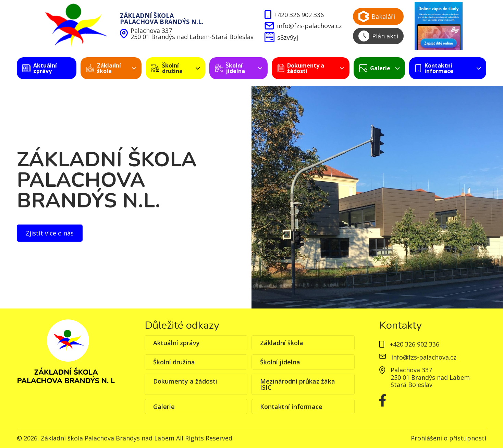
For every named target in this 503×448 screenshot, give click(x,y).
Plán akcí (378, 36)
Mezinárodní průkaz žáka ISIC (298, 384)
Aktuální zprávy (176, 343)
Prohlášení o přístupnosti (449, 438)
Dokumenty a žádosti (185, 381)
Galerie (164, 407)
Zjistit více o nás (50, 233)
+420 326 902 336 (294, 15)
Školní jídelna (280, 362)
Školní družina (174, 362)
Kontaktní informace (291, 407)
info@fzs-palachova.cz (303, 26)
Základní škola (282, 343)
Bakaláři (377, 17)
